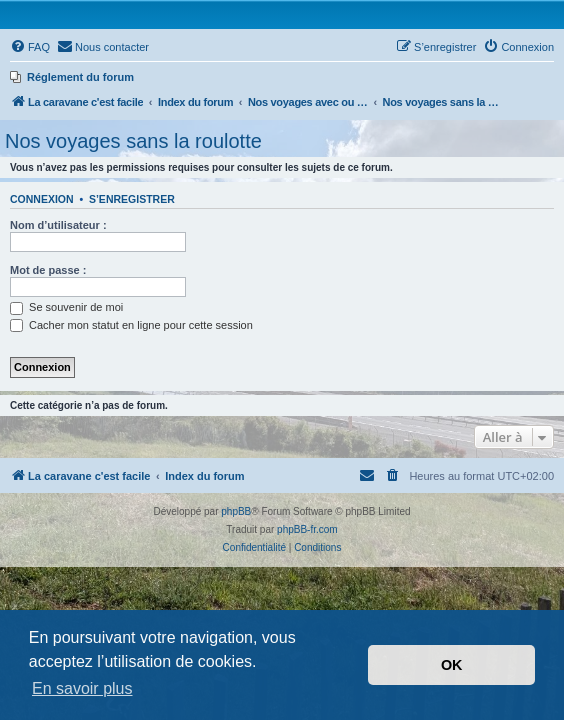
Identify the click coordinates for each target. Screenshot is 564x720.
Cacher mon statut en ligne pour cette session (131, 325)
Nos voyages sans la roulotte (133, 141)
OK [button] (452, 665)
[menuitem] (30, 47)
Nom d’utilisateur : (58, 225)
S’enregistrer (132, 199)
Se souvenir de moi (66, 307)
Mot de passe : (48, 270)
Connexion (42, 199)
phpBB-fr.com (307, 529)
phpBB (236, 511)
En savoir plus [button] (82, 688)
